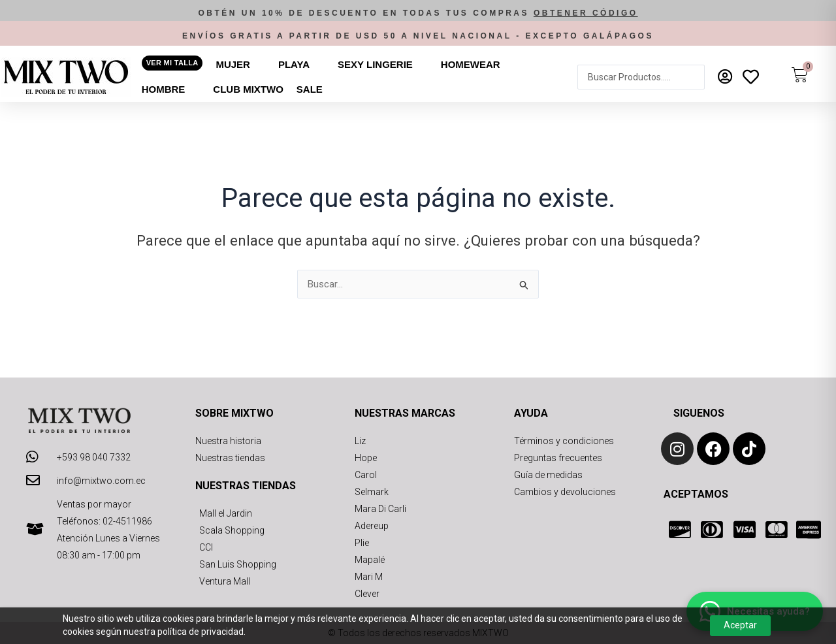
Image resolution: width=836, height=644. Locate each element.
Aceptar (740, 625)
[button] (418, 13)
